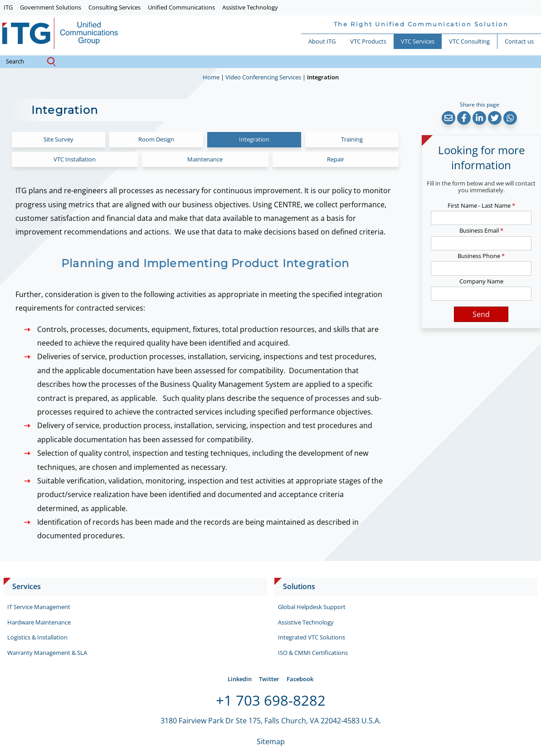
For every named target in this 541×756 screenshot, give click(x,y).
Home (211, 77)
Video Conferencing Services (263, 77)
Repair (336, 159)
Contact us (519, 41)
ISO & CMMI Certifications (313, 653)
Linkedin (240, 679)
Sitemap (271, 741)
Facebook (300, 679)
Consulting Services (115, 7)
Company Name (481, 281)
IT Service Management (39, 607)
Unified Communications (181, 7)
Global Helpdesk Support (312, 607)
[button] (448, 118)
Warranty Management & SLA (47, 653)
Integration (254, 139)
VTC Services (418, 41)
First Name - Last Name (481, 205)
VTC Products (368, 41)
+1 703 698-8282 (271, 700)
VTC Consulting (469, 41)
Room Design (156, 139)
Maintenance (205, 159)
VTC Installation (75, 159)
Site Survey (58, 139)
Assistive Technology (250, 7)
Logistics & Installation (37, 637)
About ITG (322, 41)
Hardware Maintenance (39, 622)
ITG (8, 7)
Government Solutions (51, 7)
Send (481, 314)
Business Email (481, 230)
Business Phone (481, 256)
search (22, 62)
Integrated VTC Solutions (312, 637)
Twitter (269, 679)
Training (352, 139)
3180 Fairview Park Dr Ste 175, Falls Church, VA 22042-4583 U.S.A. (271, 721)
